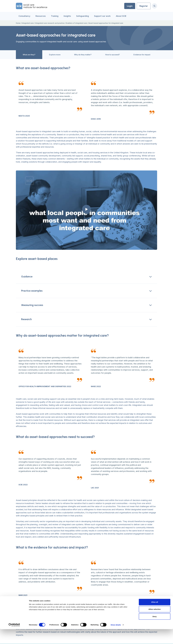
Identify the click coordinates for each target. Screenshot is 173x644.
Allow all (155, 617)
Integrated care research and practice (50, 23)
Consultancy (24, 16)
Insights (67, 16)
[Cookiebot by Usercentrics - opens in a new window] (14, 640)
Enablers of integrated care (76, 23)
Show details (116, 640)
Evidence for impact (138, 56)
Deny (155, 631)
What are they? (26, 56)
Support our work (102, 16)
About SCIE (121, 16)
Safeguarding (83, 16)
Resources (41, 16)
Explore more (51, 56)
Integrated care (28, 23)
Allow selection (155, 624)
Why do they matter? (79, 56)
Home (18, 23)
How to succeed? (109, 56)
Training (55, 16)
